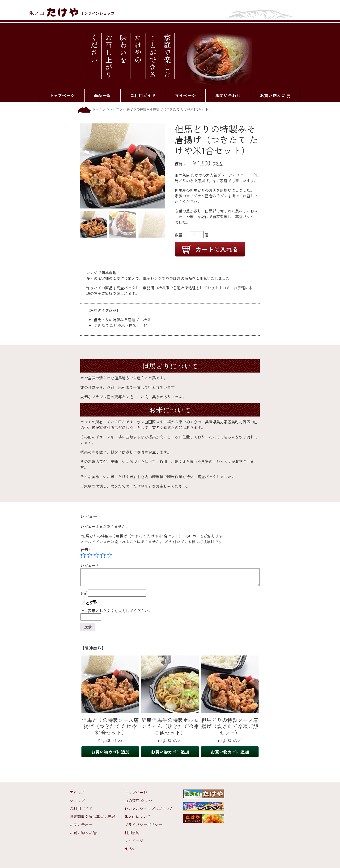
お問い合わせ (228, 95)
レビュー (89, 565)
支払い (130, 849)
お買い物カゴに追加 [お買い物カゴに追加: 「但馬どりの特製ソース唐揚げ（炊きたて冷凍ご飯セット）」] (230, 752)
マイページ (185, 95)
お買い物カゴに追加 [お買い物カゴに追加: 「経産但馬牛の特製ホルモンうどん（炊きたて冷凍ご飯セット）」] (170, 752)
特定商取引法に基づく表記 (92, 816)
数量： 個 (191, 235)
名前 (84, 593)
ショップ (113, 109)
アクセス (77, 792)
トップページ (62, 95)
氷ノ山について (138, 816)
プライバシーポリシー (143, 825)
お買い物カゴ (275, 95)
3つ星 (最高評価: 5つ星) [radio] (96, 555)
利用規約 (132, 833)
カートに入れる (210, 249)
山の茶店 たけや (138, 800)
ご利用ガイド (143, 95)
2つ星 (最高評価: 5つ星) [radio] (90, 555)
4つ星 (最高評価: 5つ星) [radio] (103, 555)
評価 (86, 550)
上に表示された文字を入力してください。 (116, 611)
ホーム (97, 109)
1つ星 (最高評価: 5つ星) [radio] (83, 555)
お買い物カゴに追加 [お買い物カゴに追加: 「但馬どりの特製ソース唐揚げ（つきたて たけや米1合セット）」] (110, 752)
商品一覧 (102, 95)
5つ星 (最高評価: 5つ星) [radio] (110, 555)
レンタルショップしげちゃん (149, 808)
